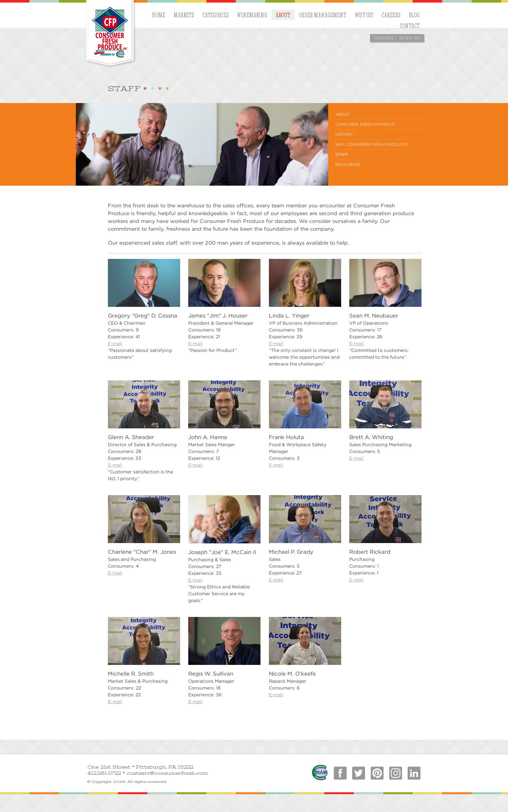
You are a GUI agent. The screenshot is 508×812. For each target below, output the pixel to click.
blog (414, 15)
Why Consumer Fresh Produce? (372, 144)
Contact (410, 26)
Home (159, 15)
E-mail (115, 343)
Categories (216, 15)
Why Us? (364, 15)
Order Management (323, 15)
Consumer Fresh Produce (365, 124)
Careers (391, 15)
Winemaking (252, 15)
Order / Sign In (397, 38)
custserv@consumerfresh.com (167, 773)
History (344, 134)
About (283, 15)
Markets (184, 15)
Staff (342, 154)
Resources (348, 164)
